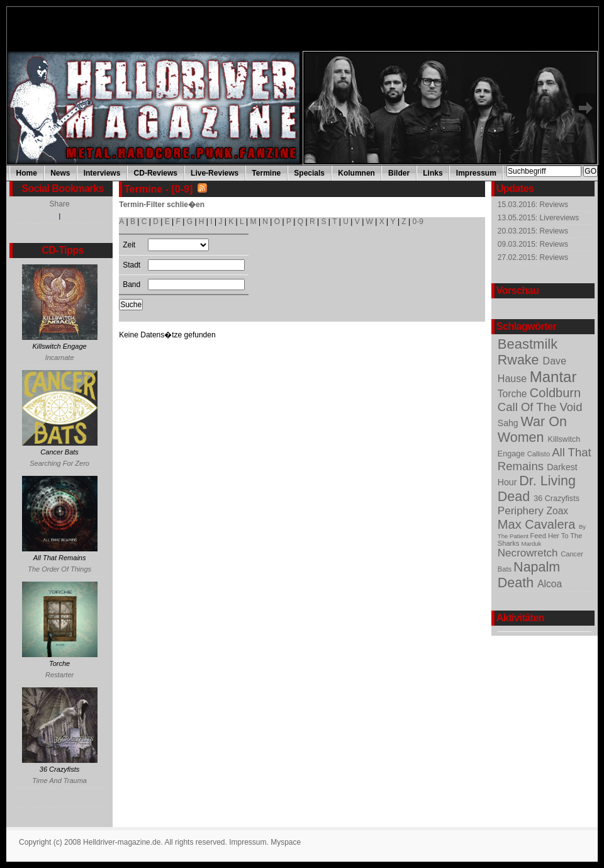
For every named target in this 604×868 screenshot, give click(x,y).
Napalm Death (529, 575)
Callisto (540, 454)
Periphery (522, 511)
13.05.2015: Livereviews (538, 218)
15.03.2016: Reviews (533, 205)
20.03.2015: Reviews (533, 231)
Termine (266, 173)
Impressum (476, 173)
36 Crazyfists (556, 499)
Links (433, 173)
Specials (309, 173)
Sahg (509, 423)
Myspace (286, 842)
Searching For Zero (59, 463)
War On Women (532, 430)
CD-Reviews (156, 173)
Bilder (399, 173)
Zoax (558, 511)
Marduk (531, 544)
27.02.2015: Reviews (533, 257)
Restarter (59, 675)
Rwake (520, 360)
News (60, 173)
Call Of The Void (540, 407)
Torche (514, 394)
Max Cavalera (538, 524)
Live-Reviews (215, 173)
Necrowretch (529, 553)
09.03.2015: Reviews (533, 244)
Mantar (553, 377)
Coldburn (555, 393)
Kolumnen (356, 173)
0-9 (418, 222)
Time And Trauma (59, 781)
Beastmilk (528, 344)
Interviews (102, 173)
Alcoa (550, 584)
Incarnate (60, 358)
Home (27, 173)
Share (60, 204)
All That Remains (545, 459)
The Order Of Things (59, 569)
